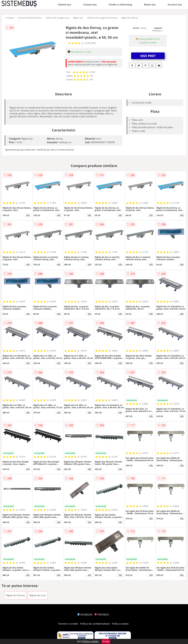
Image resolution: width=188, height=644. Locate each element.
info (28, 215)
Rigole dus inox (38, 595)
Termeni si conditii (68, 624)
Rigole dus (78, 18)
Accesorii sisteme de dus (30, 18)
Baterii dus (150, 5)
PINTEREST (102, 615)
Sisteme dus (64, 5)
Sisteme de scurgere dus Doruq (102, 18)
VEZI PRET (148, 56)
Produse (10, 18)
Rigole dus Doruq (130, 18)
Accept (106, 641)
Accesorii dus (175, 5)
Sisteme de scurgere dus (57, 18)
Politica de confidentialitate (95, 624)
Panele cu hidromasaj (120, 5)
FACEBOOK (85, 615)
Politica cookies (120, 624)
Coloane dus (90, 5)
